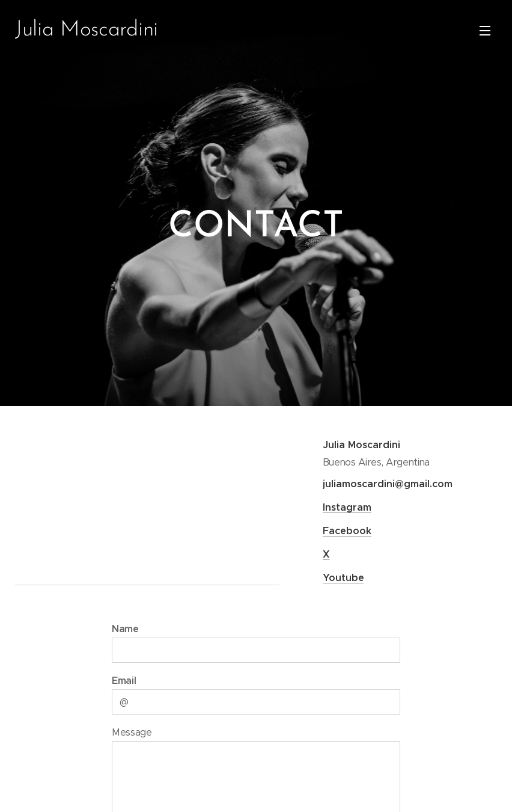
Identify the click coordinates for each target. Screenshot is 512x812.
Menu (485, 31)
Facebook (346, 531)
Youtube (343, 578)
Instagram (346, 507)
